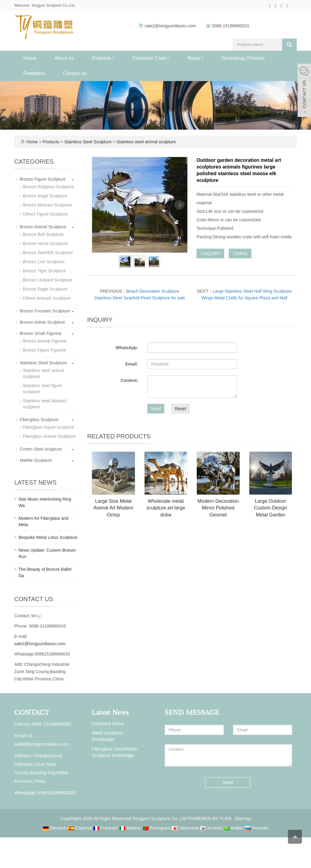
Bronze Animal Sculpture (43, 227)
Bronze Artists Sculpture (42, 322)
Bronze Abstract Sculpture (47, 205)
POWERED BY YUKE (210, 818)
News (195, 58)
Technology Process (243, 58)
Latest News (110, 713)
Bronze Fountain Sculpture (45, 311)
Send (156, 409)
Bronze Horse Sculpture (45, 243)
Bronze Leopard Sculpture (48, 280)
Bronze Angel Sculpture (45, 196)
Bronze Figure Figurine (44, 350)
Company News (108, 723)
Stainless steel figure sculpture (42, 389)
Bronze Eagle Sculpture (45, 289)
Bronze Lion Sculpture (44, 262)
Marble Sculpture (36, 460)
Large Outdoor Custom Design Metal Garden (270, 508)
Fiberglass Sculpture (39, 420)
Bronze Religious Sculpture (48, 187)
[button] (113, 58)
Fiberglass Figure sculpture (48, 427)
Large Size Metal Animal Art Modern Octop (113, 508)
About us (64, 58)
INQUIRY (210, 254)
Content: (129, 380)
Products (103, 58)
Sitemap (243, 818)
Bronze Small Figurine (41, 333)
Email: (132, 364)
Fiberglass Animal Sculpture (49, 436)
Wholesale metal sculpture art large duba (166, 508)
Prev (100, 205)
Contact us (74, 73)
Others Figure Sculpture (45, 214)
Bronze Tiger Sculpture (44, 271)
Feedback (34, 73)
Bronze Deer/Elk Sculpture (48, 253)
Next (179, 205)
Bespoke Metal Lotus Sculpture (48, 537)
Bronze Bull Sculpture (43, 234)
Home (30, 58)
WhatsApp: (127, 348)
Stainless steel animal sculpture (145, 142)
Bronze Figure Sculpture (43, 179)
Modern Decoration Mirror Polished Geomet (218, 508)
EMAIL (240, 254)
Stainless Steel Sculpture (88, 142)
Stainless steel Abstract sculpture (45, 404)
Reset (181, 409)
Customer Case (151, 58)
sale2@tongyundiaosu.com (171, 26)
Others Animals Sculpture (47, 298)
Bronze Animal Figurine (45, 341)
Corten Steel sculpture (41, 449)
